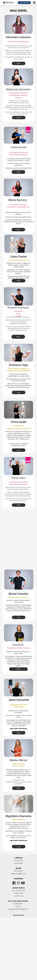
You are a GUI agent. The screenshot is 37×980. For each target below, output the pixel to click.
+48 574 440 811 (18, 871)
